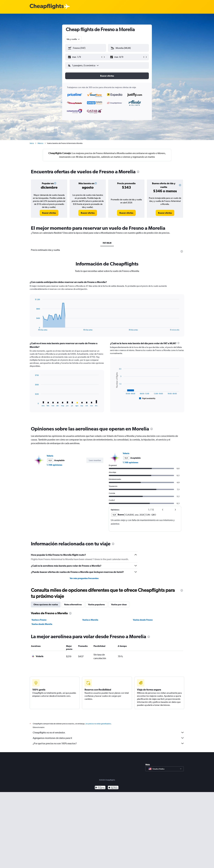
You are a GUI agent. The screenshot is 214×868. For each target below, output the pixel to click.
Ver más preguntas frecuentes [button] (84, 578)
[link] (49, 213)
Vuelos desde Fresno (143, 620)
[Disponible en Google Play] (100, 791)
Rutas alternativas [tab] (73, 604)
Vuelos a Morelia (90, 620)
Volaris (50, 456)
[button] (84, 57)
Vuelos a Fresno (39, 620)
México (40, 143)
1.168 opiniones (54, 465)
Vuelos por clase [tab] (119, 604)
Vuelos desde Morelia (42, 624)
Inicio (32, 143)
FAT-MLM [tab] (107, 243)
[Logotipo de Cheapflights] (47, 7)
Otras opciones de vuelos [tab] (46, 604)
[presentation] (138, 172)
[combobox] (73, 39)
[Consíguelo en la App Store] (113, 791)
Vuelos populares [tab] (96, 604)
